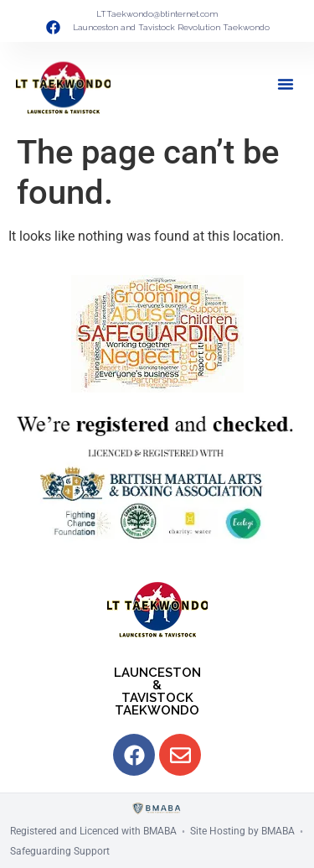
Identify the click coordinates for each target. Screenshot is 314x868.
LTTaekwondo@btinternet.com (157, 14)
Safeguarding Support (60, 851)
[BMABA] (157, 809)
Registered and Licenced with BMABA (93, 831)
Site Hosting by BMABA (242, 831)
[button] (286, 84)
